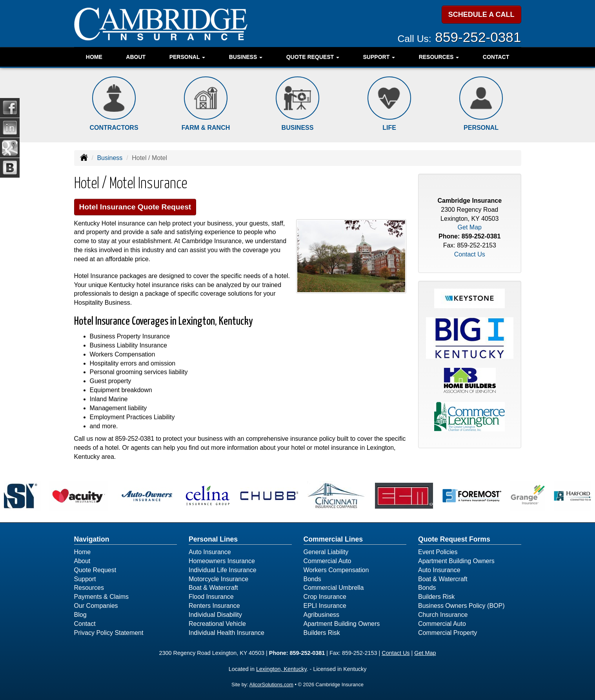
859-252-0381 (478, 37)
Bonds (312, 579)
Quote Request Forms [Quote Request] (454, 539)
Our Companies (96, 606)
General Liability (326, 552)
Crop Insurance (325, 597)
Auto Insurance (210, 552)
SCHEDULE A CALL (481, 15)
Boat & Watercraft (213, 588)
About (136, 57)
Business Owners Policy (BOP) (461, 606)
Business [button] (246, 57)
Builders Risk (322, 633)
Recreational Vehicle (217, 624)
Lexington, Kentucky (281, 669)
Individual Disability (215, 615)
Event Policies (438, 552)
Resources (89, 588)
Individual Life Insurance (223, 570)
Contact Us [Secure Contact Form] (470, 254)
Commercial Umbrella (334, 588)
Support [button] (379, 57)
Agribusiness (322, 615)
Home (94, 57)
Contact (496, 57)
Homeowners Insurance (222, 561)
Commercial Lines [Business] (333, 539)
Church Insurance (443, 615)
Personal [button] (187, 57)
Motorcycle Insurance (218, 579)
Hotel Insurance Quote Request (135, 207)
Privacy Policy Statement (109, 633)
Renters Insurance (214, 606)
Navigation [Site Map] (92, 539)
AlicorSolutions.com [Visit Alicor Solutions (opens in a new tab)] (271, 685)
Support (85, 579)
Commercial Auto (328, 561)
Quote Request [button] (313, 57)
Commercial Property (448, 633)
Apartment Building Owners (342, 624)
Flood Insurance (211, 597)
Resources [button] (439, 57)
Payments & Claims (102, 597)
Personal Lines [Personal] (213, 539)
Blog (80, 615)
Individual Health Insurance (227, 633)
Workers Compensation (336, 570)
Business (110, 158)
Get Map (470, 227)
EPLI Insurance (325, 606)
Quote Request (95, 570)
